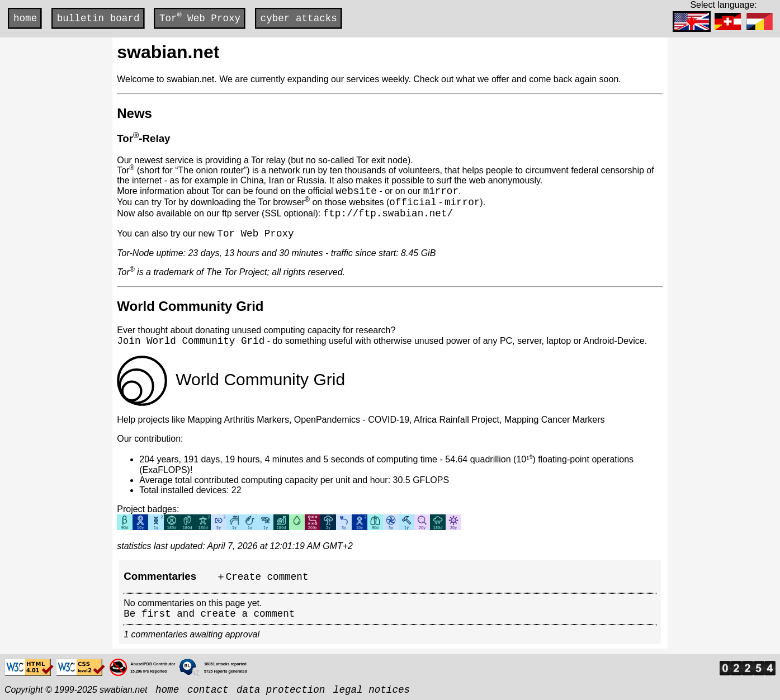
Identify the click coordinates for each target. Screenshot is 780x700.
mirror (441, 191)
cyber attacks (299, 18)
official (413, 202)
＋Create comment (262, 577)
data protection (281, 690)
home (25, 18)
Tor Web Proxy (200, 18)
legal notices (372, 690)
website (356, 191)
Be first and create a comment (209, 614)
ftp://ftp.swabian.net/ (388, 214)
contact (208, 690)
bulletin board (98, 18)
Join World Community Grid (191, 341)
